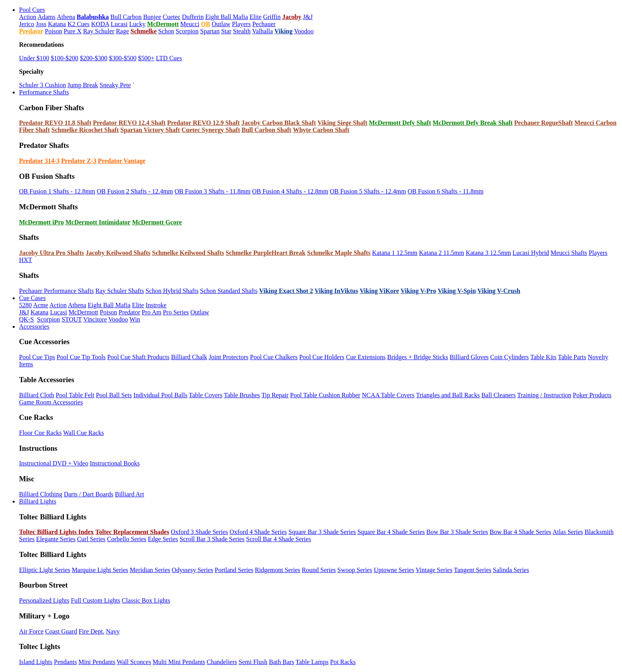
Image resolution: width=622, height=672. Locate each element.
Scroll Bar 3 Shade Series (212, 539)
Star (226, 31)
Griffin (272, 17)
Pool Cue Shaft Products (138, 357)
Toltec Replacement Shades (132, 532)
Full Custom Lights (96, 600)
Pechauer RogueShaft (543, 123)
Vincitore (95, 319)
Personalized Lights (44, 600)
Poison (54, 31)
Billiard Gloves (469, 357)
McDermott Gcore (157, 222)
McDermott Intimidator (98, 222)
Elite (255, 17)
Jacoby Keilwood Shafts (118, 253)
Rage (122, 31)
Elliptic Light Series (45, 570)
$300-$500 (123, 58)
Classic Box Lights (146, 600)
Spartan (210, 31)
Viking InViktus (336, 291)
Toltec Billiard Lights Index (56, 532)
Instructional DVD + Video (54, 463)
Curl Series (91, 539)
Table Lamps (312, 662)
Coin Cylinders (510, 357)
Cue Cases (32, 298)
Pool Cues (32, 10)
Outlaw (221, 24)
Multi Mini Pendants (179, 662)
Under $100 (34, 58)
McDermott (163, 24)
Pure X (73, 31)
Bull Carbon (126, 17)
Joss (41, 24)
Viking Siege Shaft (342, 123)
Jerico (27, 24)
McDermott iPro (41, 222)
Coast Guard (61, 631)
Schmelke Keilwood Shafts (188, 253)
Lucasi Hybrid (531, 253)
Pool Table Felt (75, 395)
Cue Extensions (366, 357)
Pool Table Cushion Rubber (325, 395)
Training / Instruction (544, 395)
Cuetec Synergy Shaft (211, 130)
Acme (40, 305)
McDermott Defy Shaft (400, 123)
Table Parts (572, 357)
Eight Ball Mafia (227, 17)
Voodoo (304, 31)
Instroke (156, 305)
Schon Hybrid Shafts (172, 291)
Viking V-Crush (499, 291)
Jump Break (83, 85)
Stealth (242, 31)
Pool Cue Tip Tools (81, 357)
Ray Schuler (99, 31)
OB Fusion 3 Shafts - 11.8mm (212, 191)
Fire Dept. (91, 631)
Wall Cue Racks (84, 433)
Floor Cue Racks (40, 433)
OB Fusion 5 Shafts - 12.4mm (368, 191)
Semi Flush (253, 662)
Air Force (31, 631)
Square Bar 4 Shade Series (391, 532)
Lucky (137, 24)
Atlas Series (568, 532)
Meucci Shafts (569, 253)
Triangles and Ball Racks (448, 395)
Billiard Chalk (189, 357)
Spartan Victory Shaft (150, 130)
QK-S (26, 319)
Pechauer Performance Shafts (56, 291)
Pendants (65, 662)
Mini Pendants (97, 662)
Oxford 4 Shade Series (258, 532)
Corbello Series (127, 539)
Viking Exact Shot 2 (286, 291)
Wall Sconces (134, 662)
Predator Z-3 (79, 161)
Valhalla (262, 31)
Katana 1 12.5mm (395, 253)
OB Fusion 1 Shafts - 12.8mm (57, 191)
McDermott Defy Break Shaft (472, 123)
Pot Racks (343, 662)
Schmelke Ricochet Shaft (85, 130)
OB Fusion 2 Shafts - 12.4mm (135, 191)
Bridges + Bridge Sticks (418, 357)
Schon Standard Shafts (229, 291)
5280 (25, 305)
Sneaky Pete (115, 85)
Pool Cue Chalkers (274, 357)
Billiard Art (130, 494)
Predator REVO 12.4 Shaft (129, 123)
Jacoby (292, 17)
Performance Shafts (44, 92)
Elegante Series (56, 539)
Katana (57, 24)
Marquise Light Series (100, 570)
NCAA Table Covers (388, 395)
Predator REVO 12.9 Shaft (203, 123)
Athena (66, 17)
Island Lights (36, 662)
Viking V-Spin (457, 291)
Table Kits (543, 357)
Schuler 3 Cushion (42, 85)
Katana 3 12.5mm (488, 253)
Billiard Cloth (36, 395)
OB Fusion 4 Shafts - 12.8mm (290, 191)
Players (241, 24)
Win (135, 319)
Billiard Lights (38, 501)
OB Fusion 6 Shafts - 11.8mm (445, 191)
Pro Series (176, 312)
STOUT (72, 319)
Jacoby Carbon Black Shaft (278, 123)
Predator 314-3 (39, 161)
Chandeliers (222, 662)
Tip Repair (275, 395)
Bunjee (152, 17)
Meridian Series (150, 570)
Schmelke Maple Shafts (339, 253)
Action (28, 17)
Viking (284, 31)
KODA (100, 24)
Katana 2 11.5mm (442, 253)
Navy (113, 631)
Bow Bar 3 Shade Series (457, 532)
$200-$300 (93, 58)
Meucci (190, 24)
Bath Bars (282, 662)
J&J (308, 17)
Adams (47, 17)
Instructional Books (115, 463)
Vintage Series (434, 570)
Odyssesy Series (192, 570)
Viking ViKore (379, 291)
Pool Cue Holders (322, 357)
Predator (31, 31)
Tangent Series (472, 570)
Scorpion (187, 31)
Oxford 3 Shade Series (199, 532)
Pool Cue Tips (37, 357)
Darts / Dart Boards (89, 494)
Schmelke (144, 31)
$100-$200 (64, 58)
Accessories (34, 326)
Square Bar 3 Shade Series (322, 532)
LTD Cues (169, 58)
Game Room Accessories (51, 402)
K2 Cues (79, 24)
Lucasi (119, 24)
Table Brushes (242, 395)
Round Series (319, 570)
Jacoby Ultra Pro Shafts (52, 253)
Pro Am (151, 312)
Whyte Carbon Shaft (321, 130)
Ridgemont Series (278, 570)
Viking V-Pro (419, 291)
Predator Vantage (122, 161)
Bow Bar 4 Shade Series (520, 532)
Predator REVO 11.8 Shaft (55, 123)
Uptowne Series (394, 570)
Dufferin (193, 17)
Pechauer (264, 24)
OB (206, 24)
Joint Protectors (228, 357)
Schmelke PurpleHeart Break (266, 253)
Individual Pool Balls (160, 395)
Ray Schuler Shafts (120, 291)
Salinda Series (511, 570)
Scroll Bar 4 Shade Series (278, 539)
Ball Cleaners (498, 395)
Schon (166, 31)
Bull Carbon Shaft (266, 130)
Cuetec (171, 17)
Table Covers (206, 395)
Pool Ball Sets (114, 395)
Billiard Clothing (41, 494)
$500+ (146, 58)
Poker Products (592, 395)
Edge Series (163, 539)
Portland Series (234, 570)
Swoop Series (355, 570)
